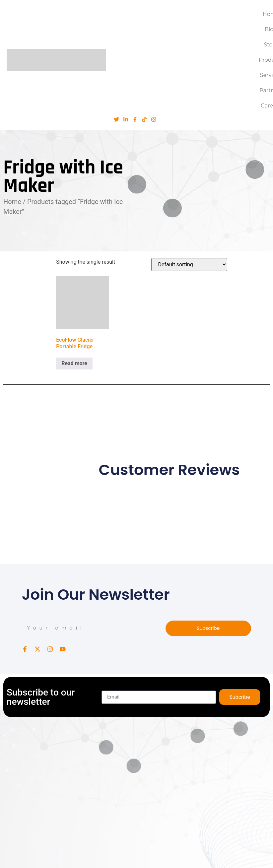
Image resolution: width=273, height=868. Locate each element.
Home (12, 202)
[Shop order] (189, 265)
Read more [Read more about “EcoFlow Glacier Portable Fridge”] (74, 363)
